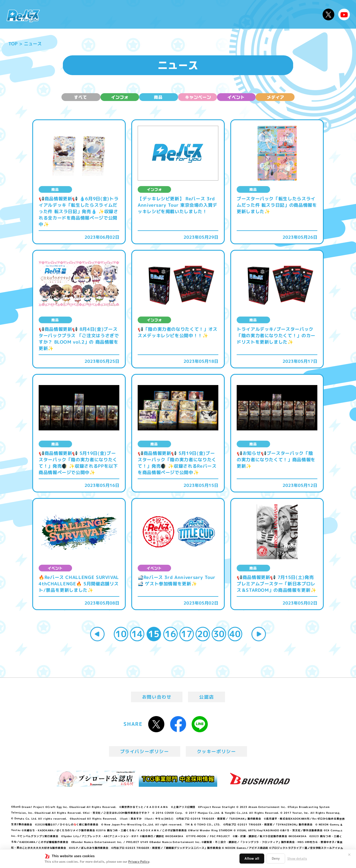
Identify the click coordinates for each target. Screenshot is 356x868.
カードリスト (218, 14)
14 (137, 634)
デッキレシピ (301, 14)
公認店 (207, 697)
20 (203, 634)
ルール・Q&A (259, 14)
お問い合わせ (157, 697)
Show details (297, 859)
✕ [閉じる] (349, 855)
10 (121, 634)
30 (219, 634)
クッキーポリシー (217, 751)
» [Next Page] (259, 634)
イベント (155, 14)
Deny (276, 858)
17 (187, 634)
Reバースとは (97, 14)
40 (235, 634)
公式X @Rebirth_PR (328, 14)
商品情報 (184, 14)
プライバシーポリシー (145, 751)
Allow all (252, 858)
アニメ (130, 14)
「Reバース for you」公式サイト (23, 16)
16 (170, 634)
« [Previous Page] (97, 634)
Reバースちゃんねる (344, 14)
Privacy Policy (139, 862)
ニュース (61, 14)
